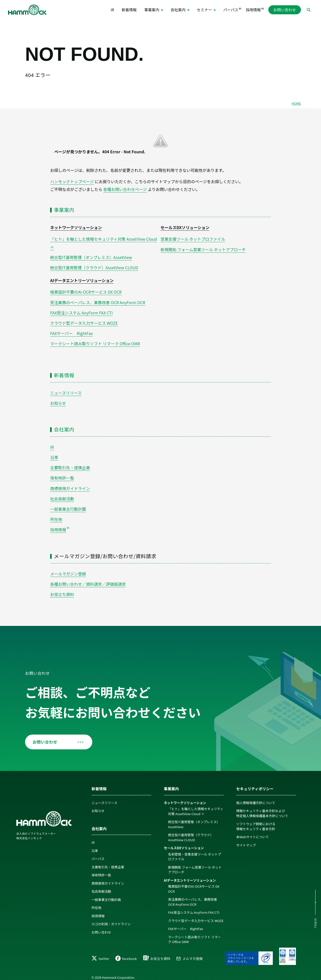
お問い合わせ (285, 10)
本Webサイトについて (253, 832)
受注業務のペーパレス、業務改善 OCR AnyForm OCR (98, 300)
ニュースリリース (66, 390)
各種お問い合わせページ (125, 189)
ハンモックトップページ (72, 181)
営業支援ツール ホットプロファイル (193, 238)
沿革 (54, 454)
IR (112, 10)
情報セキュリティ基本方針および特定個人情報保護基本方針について (262, 808)
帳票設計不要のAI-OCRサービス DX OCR (86, 290)
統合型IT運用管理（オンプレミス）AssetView (91, 256)
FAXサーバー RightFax (72, 331)
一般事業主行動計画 (68, 504)
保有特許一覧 (62, 474)
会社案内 (64, 426)
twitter (101, 954)
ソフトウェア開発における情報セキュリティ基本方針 (256, 821)
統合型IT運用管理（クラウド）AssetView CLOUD (95, 266)
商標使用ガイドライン (70, 484)
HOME (296, 103)
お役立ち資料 (62, 589)
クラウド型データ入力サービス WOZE (84, 321)
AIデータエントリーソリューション (82, 279)
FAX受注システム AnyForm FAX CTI (82, 311)
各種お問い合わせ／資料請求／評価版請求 (88, 579)
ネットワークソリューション (76, 227)
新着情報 (129, 10)
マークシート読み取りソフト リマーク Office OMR (95, 341)
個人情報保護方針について (256, 797)
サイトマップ (246, 840)
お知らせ (58, 400)
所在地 (56, 515)
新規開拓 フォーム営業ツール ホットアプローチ (204, 248)
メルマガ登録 (189, 954)
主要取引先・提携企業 (70, 464)
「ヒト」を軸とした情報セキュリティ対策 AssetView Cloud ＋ (196, 806)
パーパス (231, 10)
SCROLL (315, 923)
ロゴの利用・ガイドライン (111, 919)
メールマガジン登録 (68, 569)
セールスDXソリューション (185, 227)
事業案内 (64, 209)
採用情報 (253, 10)
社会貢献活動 (62, 494)
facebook (126, 954)
